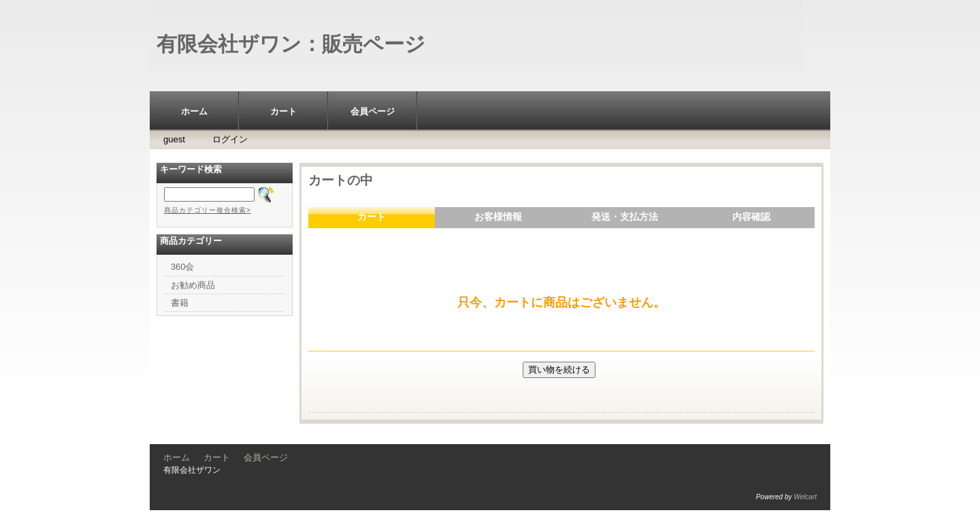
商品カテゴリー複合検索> (208, 210)
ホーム (194, 111)
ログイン (230, 139)
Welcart (805, 497)
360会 (182, 267)
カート (283, 111)
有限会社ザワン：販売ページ (291, 44)
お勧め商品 (193, 285)
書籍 (180, 303)
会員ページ (373, 111)
